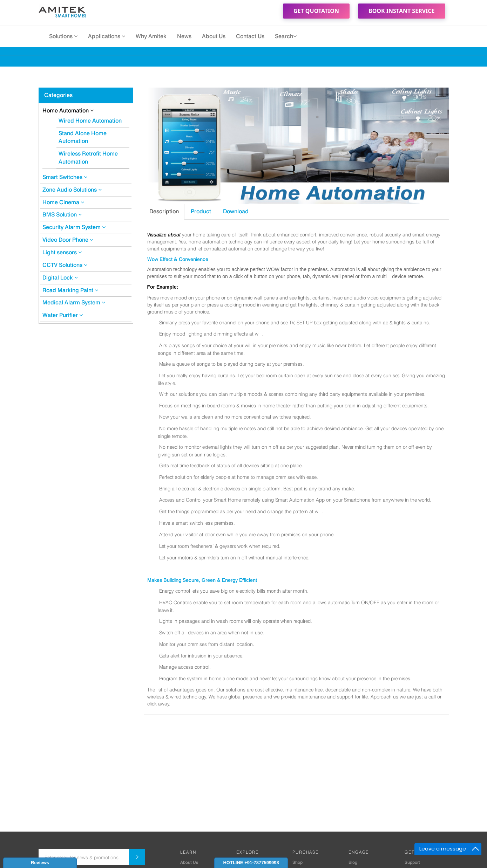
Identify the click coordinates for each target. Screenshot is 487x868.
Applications (107, 36)
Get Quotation (316, 11)
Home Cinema (63, 202)
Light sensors (62, 252)
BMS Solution (62, 215)
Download (236, 211)
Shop (297, 862)
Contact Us (250, 36)
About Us (214, 36)
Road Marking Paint (70, 290)
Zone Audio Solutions (72, 190)
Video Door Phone (68, 240)
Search (286, 36)
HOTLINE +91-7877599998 (251, 863)
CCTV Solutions (65, 265)
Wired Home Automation (90, 121)
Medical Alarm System (74, 302)
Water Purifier (63, 315)
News (184, 36)
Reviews (40, 863)
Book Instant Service (402, 11)
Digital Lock (60, 278)
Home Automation (68, 111)
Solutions (63, 36)
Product (201, 211)
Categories (58, 95)
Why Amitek (151, 36)
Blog (353, 862)
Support (412, 862)
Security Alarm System (74, 227)
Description (164, 211)
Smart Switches (65, 177)
